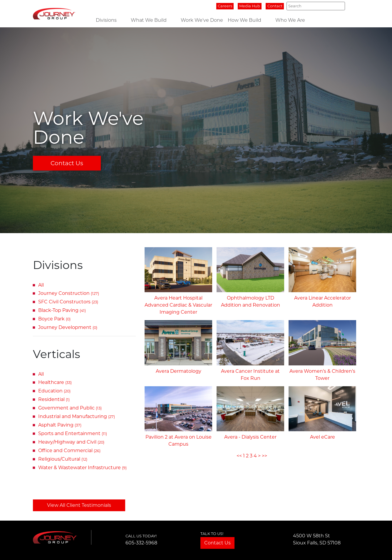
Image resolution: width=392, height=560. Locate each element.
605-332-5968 (141, 543)
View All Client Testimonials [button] (79, 505)
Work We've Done (202, 20)
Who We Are (290, 20)
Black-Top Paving (62, 310)
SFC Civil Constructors (68, 302)
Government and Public (70, 408)
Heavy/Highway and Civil (71, 442)
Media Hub (250, 6)
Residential (54, 399)
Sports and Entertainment (73, 433)
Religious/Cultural (63, 459)
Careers (225, 6)
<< (239, 456)
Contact (275, 6)
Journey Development (68, 327)
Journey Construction (69, 293)
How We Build (244, 20)
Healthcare (55, 382)
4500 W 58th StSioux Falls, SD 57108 (317, 539)
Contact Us (67, 163)
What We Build (149, 20)
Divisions (106, 20)
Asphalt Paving (60, 425)
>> (264, 456)
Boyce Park (54, 319)
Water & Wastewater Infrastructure (82, 468)
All (41, 285)
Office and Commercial (69, 450)
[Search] (316, 6)
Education (54, 391)
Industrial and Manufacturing (77, 416)
